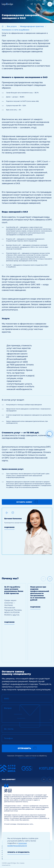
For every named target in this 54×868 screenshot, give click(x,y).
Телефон (8, 738)
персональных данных (27, 758)
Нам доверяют (9, 779)
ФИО (7, 699)
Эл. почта (9, 729)
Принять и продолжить (19, 852)
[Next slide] (50, 579)
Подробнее (9, 527)
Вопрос (8, 708)
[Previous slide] (44, 779)
